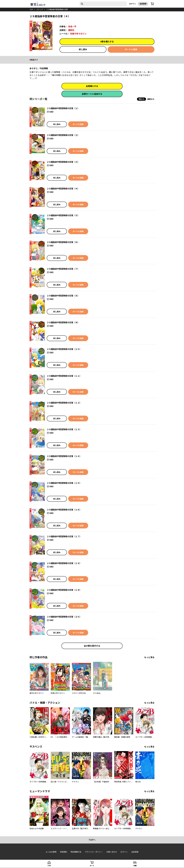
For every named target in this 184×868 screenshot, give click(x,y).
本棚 (135, 866)
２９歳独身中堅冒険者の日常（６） (63, 242)
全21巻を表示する (92, 646)
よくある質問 (51, 852)
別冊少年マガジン (78, 34)
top (31, 9)
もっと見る (149, 657)
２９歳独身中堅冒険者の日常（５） (63, 215)
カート (92, 866)
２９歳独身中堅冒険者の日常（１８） (64, 563)
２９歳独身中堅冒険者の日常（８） (63, 296)
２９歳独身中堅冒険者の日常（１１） (64, 376)
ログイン (133, 4)
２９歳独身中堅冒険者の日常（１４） (64, 456)
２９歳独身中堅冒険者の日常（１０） (64, 349)
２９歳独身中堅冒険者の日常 (57, 9)
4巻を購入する (107, 42)
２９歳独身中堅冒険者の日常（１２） (64, 403)
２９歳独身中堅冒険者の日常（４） (63, 189)
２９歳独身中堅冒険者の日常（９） (63, 322)
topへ (92, 840)
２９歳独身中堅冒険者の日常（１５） (64, 483)
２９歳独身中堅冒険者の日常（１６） (64, 510)
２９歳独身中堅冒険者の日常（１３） (64, 429)
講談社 (71, 30)
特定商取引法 (76, 852)
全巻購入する (92, 86)
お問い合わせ (112, 852)
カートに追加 (131, 49)
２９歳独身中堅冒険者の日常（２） (63, 135)
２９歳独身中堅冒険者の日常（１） (63, 108)
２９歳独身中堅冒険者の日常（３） (63, 162)
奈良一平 (72, 27)
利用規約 (63, 852)
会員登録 (143, 4)
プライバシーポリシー (94, 852)
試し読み (83, 49)
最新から (151, 99)
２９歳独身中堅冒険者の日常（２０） (64, 617)
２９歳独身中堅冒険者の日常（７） (63, 269)
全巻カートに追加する (92, 94)
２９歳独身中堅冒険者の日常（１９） (64, 590)
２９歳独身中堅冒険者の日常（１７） (64, 536)
